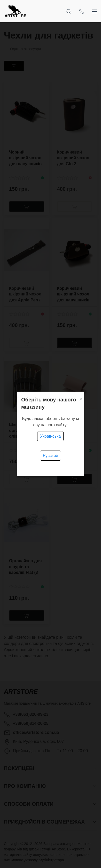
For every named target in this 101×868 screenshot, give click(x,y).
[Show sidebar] (95, 11)
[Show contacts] (82, 11)
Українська (50, 436)
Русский (50, 456)
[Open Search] (69, 11)
